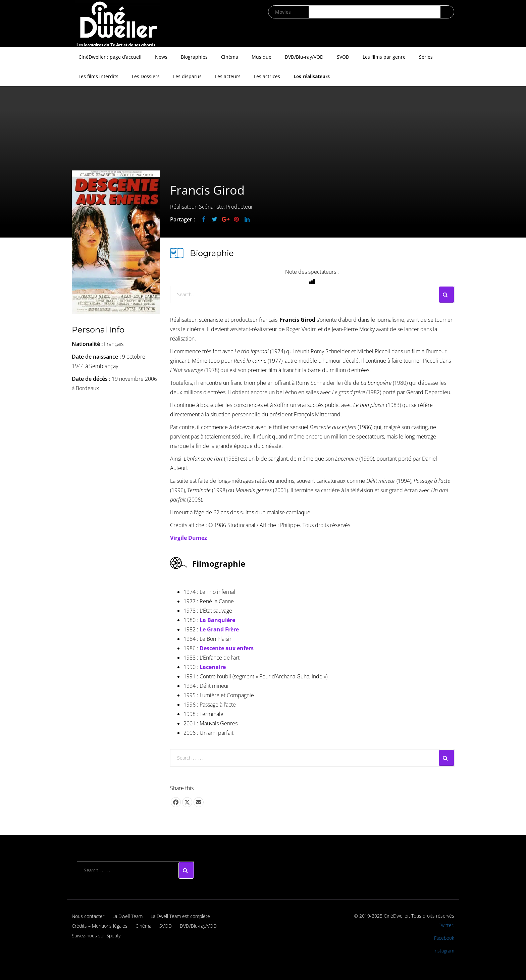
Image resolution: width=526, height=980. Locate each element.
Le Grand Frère (219, 629)
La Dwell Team (127, 916)
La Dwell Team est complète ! (181, 916)
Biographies (194, 57)
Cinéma (230, 57)
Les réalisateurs (312, 76)
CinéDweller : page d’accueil (110, 57)
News (161, 57)
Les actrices (267, 76)
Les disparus (187, 76)
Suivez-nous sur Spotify (96, 936)
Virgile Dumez (189, 538)
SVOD (343, 57)
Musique (261, 57)
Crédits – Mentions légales (100, 926)
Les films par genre (384, 57)
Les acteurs (228, 76)
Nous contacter (88, 916)
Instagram (444, 951)
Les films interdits (98, 76)
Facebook (444, 938)
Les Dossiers (146, 76)
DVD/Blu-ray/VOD (304, 57)
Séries (426, 57)
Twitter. (446, 925)
